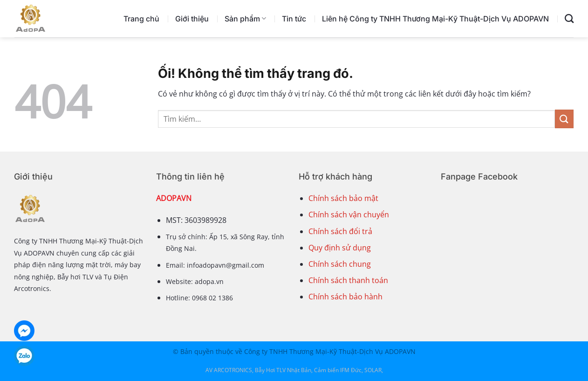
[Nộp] (564, 119)
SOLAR (373, 370)
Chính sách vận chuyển (349, 215)
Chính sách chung (340, 264)
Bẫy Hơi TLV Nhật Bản (283, 370)
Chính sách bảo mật (343, 198)
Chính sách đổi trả (340, 231)
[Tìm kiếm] (569, 18)
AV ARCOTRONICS (229, 370)
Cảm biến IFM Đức (338, 370)
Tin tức (294, 19)
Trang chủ (141, 19)
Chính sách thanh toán (348, 280)
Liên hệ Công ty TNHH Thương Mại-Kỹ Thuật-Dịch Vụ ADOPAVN (435, 19)
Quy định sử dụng (340, 248)
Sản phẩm (245, 19)
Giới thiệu (192, 19)
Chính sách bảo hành (345, 297)
